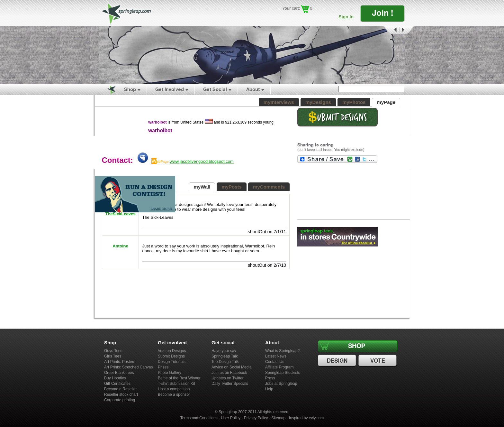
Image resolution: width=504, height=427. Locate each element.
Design (338, 361)
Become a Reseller (120, 389)
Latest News (276, 356)
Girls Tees (113, 356)
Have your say (224, 351)
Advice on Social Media (232, 367)
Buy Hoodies (115, 378)
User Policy (231, 418)
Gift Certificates (117, 384)
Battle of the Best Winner (179, 378)
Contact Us (275, 362)
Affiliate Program (279, 367)
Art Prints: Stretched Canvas (128, 367)
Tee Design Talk (225, 362)
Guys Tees (113, 351)
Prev (391, 30)
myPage (386, 102)
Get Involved (170, 89)
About (253, 89)
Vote (378, 361)
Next (407, 30)
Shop (130, 89)
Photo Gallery (170, 373)
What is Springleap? (282, 351)
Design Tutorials (172, 362)
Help (269, 389)
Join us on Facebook (229, 373)
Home (108, 89)
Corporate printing (120, 400)
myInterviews (279, 102)
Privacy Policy (256, 418)
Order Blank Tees (119, 373)
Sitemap (278, 418)
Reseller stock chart (121, 395)
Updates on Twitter (228, 378)
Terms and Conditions (199, 418)
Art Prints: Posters (120, 362)
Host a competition (174, 389)
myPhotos (354, 102)
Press (270, 378)
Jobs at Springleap (281, 384)
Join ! (382, 13)
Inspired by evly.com (306, 418)
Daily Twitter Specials (230, 384)
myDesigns (318, 102)
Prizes (163, 367)
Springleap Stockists (283, 373)
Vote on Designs (172, 351)
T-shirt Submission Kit (176, 384)
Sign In (346, 17)
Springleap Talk (225, 356)
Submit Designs (171, 356)
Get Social (215, 89)
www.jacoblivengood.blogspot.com (202, 161)
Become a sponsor (174, 395)
